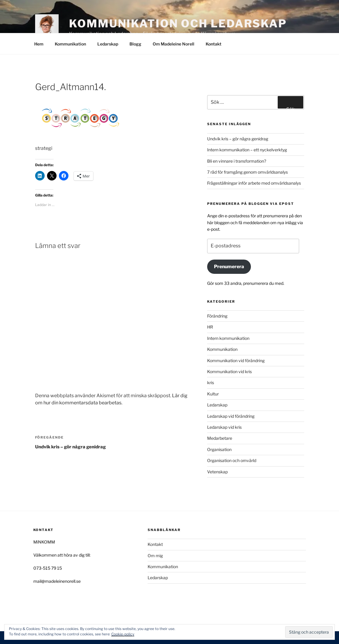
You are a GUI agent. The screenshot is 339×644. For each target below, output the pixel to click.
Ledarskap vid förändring (231, 416)
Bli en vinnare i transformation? (237, 161)
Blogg (135, 44)
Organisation (219, 449)
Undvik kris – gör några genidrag (238, 139)
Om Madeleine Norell (174, 44)
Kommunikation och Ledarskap (178, 23)
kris (211, 383)
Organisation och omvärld (232, 460)
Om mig (155, 556)
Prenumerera (229, 267)
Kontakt (214, 44)
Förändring (217, 316)
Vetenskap (217, 472)
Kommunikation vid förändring (236, 361)
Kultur (213, 394)
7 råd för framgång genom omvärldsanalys (247, 172)
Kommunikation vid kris (229, 372)
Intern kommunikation (228, 338)
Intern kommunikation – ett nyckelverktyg (247, 150)
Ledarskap (108, 44)
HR (210, 327)
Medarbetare (220, 438)
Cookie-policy (123, 634)
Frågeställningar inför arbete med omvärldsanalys (254, 183)
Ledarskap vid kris (224, 427)
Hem (39, 44)
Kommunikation (70, 44)
